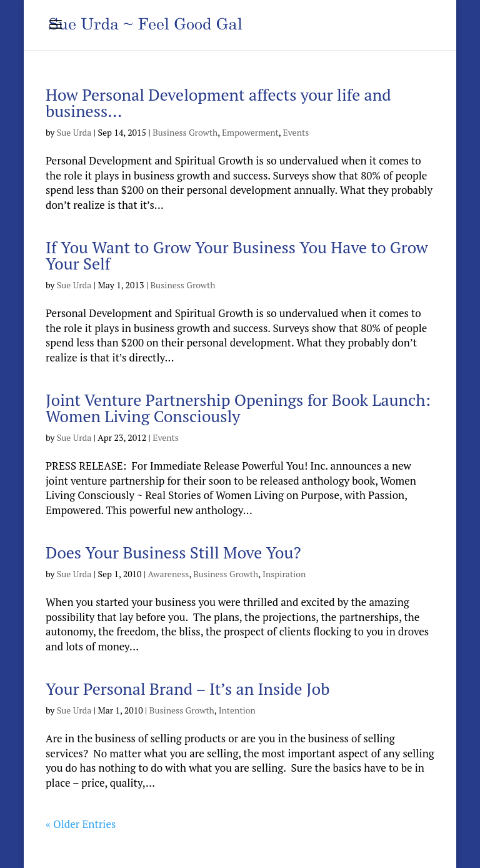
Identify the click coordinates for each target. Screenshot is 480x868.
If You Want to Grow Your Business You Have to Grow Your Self (237, 255)
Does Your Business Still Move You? (173, 552)
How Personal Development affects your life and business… (218, 103)
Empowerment (250, 132)
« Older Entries (81, 824)
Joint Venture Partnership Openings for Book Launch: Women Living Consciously (238, 408)
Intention (237, 710)
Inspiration (284, 574)
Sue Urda (74, 132)
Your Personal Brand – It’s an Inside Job (187, 689)
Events (296, 132)
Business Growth (185, 132)
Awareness (168, 574)
